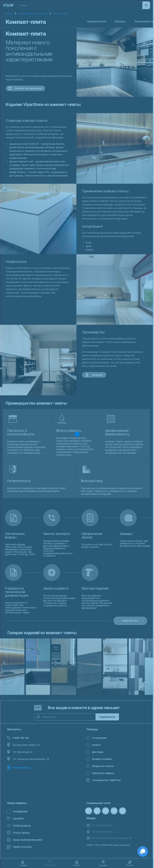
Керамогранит (97, 21)
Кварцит (120, 21)
